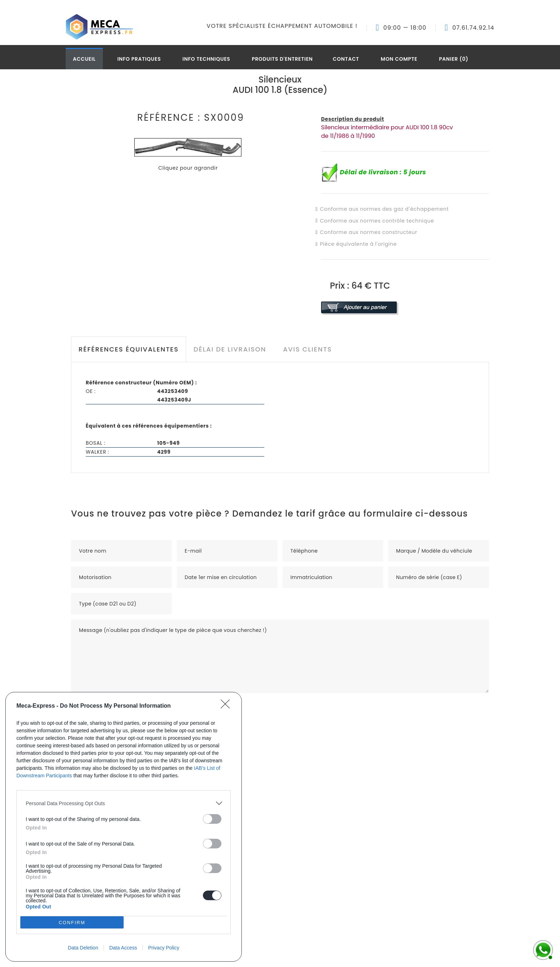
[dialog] (124, 827)
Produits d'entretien (282, 59)
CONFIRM (72, 923)
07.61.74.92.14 (473, 28)
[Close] (227, 706)
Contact (346, 59)
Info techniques (206, 59)
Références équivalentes (129, 349)
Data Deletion (83, 948)
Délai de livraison (230, 349)
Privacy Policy (164, 948)
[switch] (212, 819)
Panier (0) (454, 59)
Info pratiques (139, 59)
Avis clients (307, 349)
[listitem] (124, 803)
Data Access (123, 948)
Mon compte (399, 59)
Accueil (84, 59)
